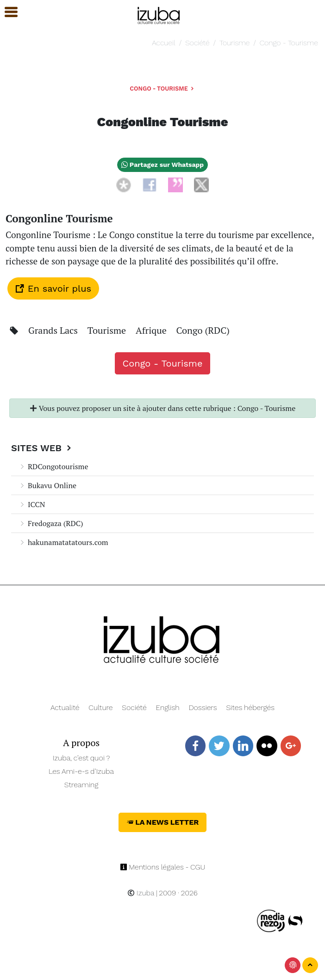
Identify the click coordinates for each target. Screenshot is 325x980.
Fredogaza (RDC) (51, 523)
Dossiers (203, 707)
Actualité (65, 707)
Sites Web (42, 448)
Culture (100, 707)
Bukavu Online (47, 485)
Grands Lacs (54, 330)
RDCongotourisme (53, 466)
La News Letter (163, 822)
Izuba (141, 893)
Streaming (81, 785)
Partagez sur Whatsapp (162, 165)
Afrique (152, 330)
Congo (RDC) (203, 330)
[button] (7, 12)
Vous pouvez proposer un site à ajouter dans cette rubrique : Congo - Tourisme (162, 408)
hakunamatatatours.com (63, 542)
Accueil (163, 43)
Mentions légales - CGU (163, 867)
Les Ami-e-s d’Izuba (81, 771)
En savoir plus (53, 288)
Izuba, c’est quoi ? (81, 758)
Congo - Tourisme (289, 43)
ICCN (32, 504)
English (168, 707)
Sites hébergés (250, 707)
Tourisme (234, 43)
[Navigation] (159, 14)
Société (197, 43)
